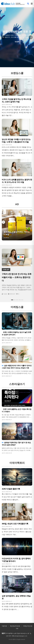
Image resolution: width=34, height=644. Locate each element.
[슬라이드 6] (21, 300)
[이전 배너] (3, 222)
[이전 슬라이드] (3, 37)
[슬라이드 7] (23, 300)
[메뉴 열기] (32, 4)
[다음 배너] (31, 222)
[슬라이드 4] (18, 300)
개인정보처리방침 (15, 626)
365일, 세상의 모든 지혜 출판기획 (15, 524)
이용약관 (4, 626)
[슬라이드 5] (19, 300)
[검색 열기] (28, 4)
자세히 (17, 42)
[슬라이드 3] (16, 300)
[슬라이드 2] (15, 300)
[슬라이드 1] (12, 300)
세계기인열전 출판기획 (11, 489)
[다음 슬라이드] (31, 37)
